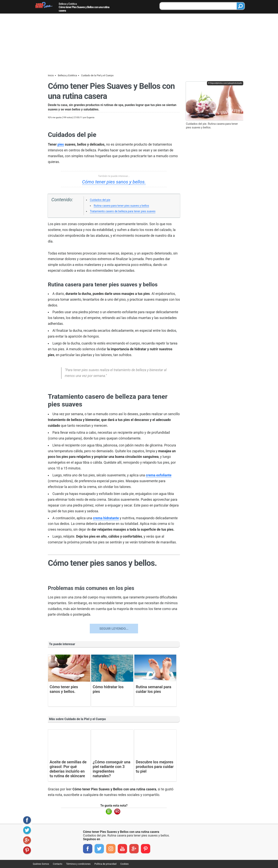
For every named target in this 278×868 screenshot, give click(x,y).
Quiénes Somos (41, 864)
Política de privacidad (105, 864)
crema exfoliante (159, 475)
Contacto (58, 864)
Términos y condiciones (78, 864)
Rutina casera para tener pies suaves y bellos (121, 206)
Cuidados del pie (100, 200)
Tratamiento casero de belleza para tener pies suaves (123, 211)
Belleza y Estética (68, 4)
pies (61, 144)
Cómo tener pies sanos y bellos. (114, 182)
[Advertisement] (139, 43)
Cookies (124, 864)
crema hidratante (106, 518)
